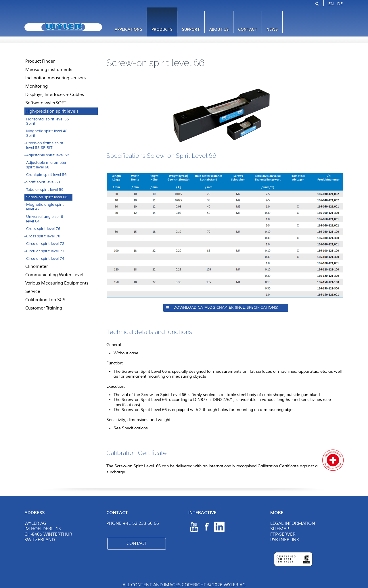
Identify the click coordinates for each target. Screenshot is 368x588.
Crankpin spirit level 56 (46, 175)
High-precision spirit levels (52, 111)
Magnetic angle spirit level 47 (45, 207)
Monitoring (37, 86)
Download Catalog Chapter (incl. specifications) (226, 308)
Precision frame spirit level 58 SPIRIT (45, 145)
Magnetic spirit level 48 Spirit (47, 133)
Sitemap (280, 529)
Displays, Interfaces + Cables (55, 95)
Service (33, 291)
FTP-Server (283, 534)
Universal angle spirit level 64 (45, 219)
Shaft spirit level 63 (43, 182)
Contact (248, 29)
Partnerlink (285, 540)
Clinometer (37, 266)
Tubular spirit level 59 (45, 190)
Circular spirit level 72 (45, 244)
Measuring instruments (49, 70)
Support (191, 29)
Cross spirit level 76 (43, 229)
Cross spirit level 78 (43, 236)
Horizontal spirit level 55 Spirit (48, 122)
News (272, 29)
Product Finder (40, 61)
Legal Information (293, 523)
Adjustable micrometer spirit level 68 (46, 165)
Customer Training (44, 308)
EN (331, 4)
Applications (128, 29)
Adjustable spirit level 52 (48, 155)
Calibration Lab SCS (45, 300)
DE (340, 4)
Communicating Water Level (54, 275)
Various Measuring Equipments (57, 283)
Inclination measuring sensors (55, 78)
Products (162, 29)
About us (219, 29)
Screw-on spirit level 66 (47, 197)
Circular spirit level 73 (45, 251)
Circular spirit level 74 (45, 259)
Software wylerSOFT (46, 103)
